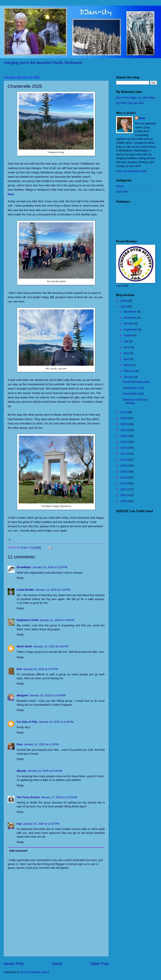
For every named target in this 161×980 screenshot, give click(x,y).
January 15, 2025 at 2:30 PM (56, 722)
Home (57, 964)
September (131, 329)
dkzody (21, 771)
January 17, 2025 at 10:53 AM (59, 797)
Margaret (22, 695)
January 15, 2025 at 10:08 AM (48, 695)
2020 (124, 436)
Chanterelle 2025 (133, 394)
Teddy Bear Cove (134, 388)
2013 (124, 478)
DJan (142, 118)
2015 (124, 466)
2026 (124, 301)
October (129, 323)
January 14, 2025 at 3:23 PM (50, 567)
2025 (124, 307)
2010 (124, 495)
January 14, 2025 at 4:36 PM (57, 620)
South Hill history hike (136, 382)
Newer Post (14, 964)
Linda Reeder (25, 590)
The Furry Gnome (28, 797)
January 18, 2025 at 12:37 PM (41, 824)
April (127, 359)
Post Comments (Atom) (35, 972)
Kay (19, 824)
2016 (124, 460)
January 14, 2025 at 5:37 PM (41, 669)
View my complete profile (131, 171)
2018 (124, 448)
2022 (124, 424)
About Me (122, 192)
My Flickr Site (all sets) (130, 103)
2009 (124, 501)
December (130, 312)
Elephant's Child (27, 620)
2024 (124, 412)
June (127, 347)
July (126, 341)
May (127, 353)
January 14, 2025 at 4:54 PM (51, 646)
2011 (124, 489)
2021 (124, 430)
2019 (124, 442)
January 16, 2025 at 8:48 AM (45, 771)
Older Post (100, 964)
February (129, 371)
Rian (20, 744)
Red (19, 669)
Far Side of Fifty (27, 722)
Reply (20, 578)
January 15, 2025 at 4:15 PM (41, 744)
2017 (124, 454)
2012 (124, 483)
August (128, 335)
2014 (124, 472)
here (11, 194)
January (129, 377)
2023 (124, 418)
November (130, 318)
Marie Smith (24, 646)
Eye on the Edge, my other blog (135, 98)
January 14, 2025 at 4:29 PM (53, 590)
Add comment (18, 851)
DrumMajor (24, 567)
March (128, 365)
